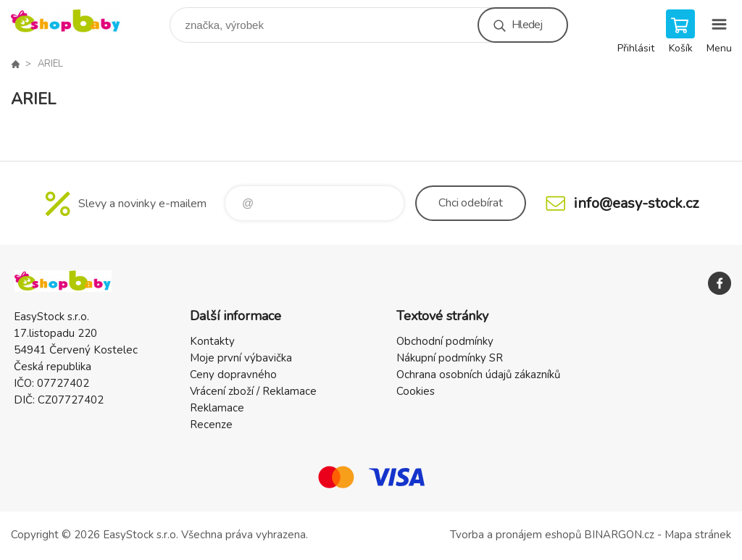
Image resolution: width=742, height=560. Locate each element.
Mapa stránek (698, 535)
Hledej (527, 25)
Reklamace (217, 408)
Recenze (211, 425)
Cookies (416, 391)
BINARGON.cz (619, 535)
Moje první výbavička (241, 358)
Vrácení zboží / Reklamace (253, 391)
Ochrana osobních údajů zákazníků (478, 375)
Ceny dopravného (233, 375)
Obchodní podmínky (445, 341)
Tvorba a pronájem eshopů (516, 535)
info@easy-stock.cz (636, 203)
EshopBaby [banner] (75, 21)
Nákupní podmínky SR (450, 358)
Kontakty (212, 341)
